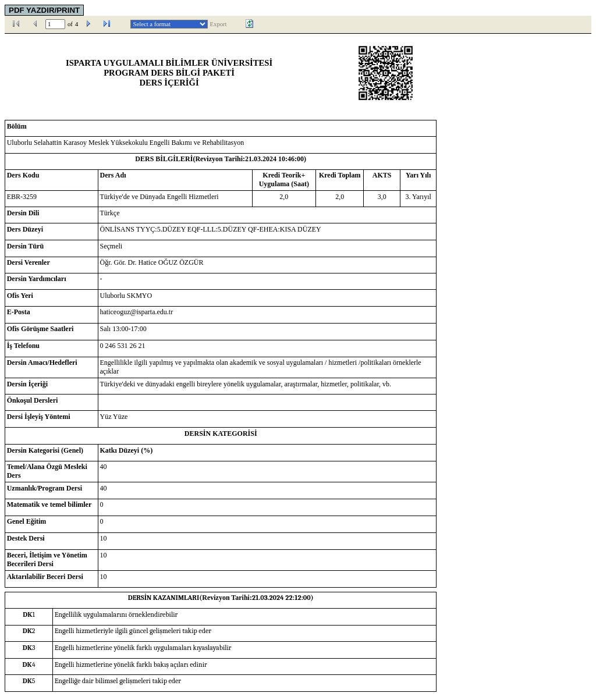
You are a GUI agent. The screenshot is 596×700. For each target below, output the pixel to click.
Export (219, 24)
